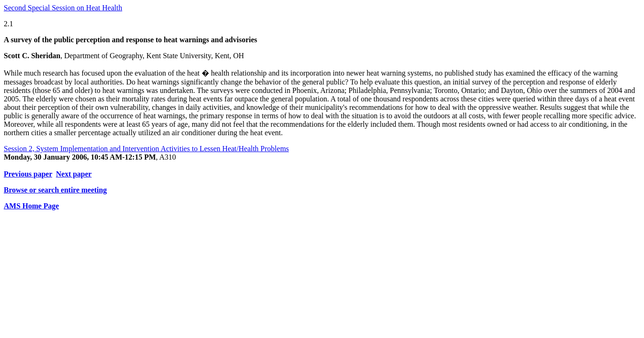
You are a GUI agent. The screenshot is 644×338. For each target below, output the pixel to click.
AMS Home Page (31, 206)
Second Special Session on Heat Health (63, 8)
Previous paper (28, 174)
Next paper (74, 174)
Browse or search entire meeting (55, 190)
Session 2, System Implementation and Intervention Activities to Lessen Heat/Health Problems (146, 149)
